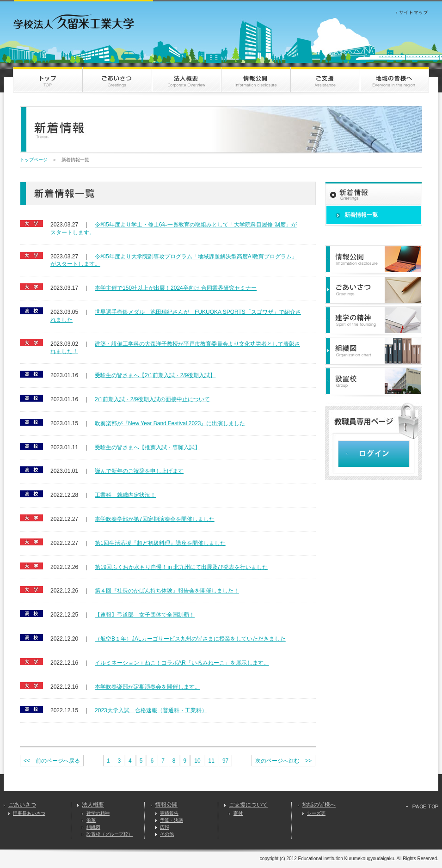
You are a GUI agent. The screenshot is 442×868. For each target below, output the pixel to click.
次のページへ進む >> (283, 761)
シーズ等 (316, 813)
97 (225, 761)
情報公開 (166, 805)
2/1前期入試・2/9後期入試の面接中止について (152, 399)
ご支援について (248, 805)
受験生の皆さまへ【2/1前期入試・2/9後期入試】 (155, 375)
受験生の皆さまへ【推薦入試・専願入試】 (147, 447)
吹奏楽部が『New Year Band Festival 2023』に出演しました (170, 423)
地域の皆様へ (319, 805)
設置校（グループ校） (110, 834)
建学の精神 (98, 813)
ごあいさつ (22, 805)
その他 (167, 834)
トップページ (34, 160)
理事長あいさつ (29, 813)
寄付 (238, 813)
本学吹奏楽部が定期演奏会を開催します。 (147, 687)
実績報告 (169, 813)
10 (197, 761)
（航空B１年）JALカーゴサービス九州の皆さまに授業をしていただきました (190, 639)
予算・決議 (172, 820)
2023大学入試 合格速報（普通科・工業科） (151, 710)
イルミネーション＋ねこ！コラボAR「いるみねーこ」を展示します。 (182, 663)
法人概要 (93, 805)
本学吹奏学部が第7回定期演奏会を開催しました (155, 519)
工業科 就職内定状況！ (125, 495)
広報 (165, 827)
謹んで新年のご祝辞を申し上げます (139, 471)
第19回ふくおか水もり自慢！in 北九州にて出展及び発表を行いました (181, 567)
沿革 (91, 820)
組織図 (93, 827)
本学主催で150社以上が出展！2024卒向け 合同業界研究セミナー (176, 288)
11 (212, 761)
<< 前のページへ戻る (52, 761)
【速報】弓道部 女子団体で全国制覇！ (145, 615)
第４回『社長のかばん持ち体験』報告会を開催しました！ (167, 591)
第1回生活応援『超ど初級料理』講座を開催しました (160, 543)
